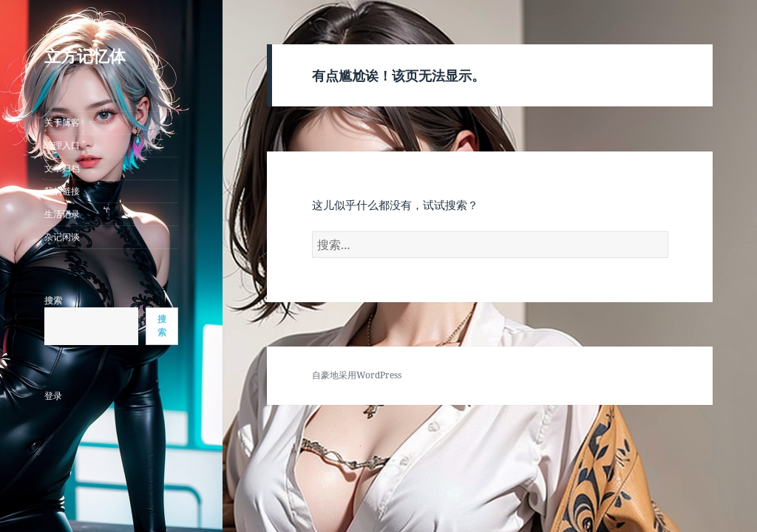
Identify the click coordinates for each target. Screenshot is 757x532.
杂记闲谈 (62, 237)
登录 (53, 396)
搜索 (53, 300)
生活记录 (62, 214)
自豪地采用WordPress (357, 375)
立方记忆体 (85, 55)
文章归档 (62, 168)
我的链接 (62, 191)
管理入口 (62, 145)
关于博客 (62, 122)
